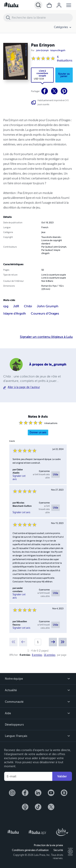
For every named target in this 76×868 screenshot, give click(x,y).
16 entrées (50, 655)
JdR (16, 306)
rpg (6, 306)
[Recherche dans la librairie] (42, 18)
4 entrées (25, 655)
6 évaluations (65, 59)
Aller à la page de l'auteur (24, 387)
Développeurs (14, 725)
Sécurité (58, 850)
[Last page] (63, 642)
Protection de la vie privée (48, 845)
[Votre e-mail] (28, 776)
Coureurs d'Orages (45, 314)
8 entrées (37, 655)
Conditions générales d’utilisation (30, 850)
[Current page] (38, 642)
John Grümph (42, 51)
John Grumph (48, 306)
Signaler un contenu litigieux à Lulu (46, 337)
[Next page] (53, 642)
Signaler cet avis (19, 478)
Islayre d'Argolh (58, 51)
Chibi (28, 306)
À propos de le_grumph (48, 364)
